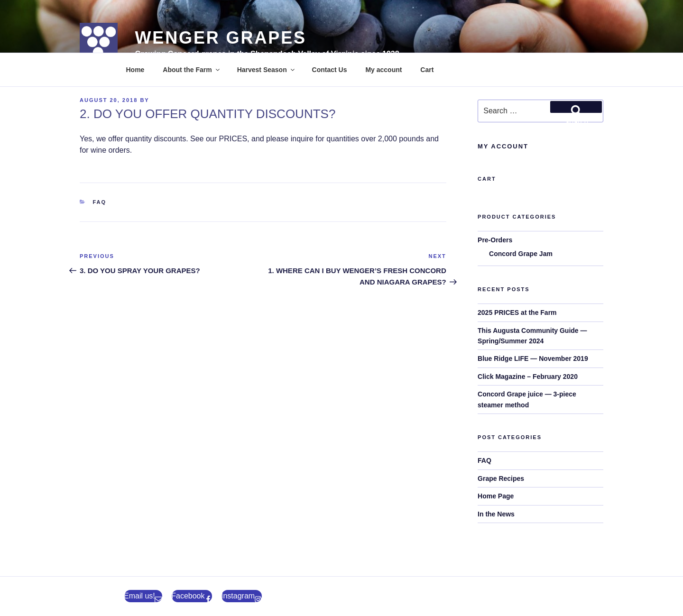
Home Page (496, 496)
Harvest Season (267, 70)
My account (383, 70)
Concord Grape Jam (521, 254)
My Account (503, 146)
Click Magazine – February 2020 (528, 377)
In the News (496, 514)
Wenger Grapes (220, 38)
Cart (427, 70)
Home (135, 70)
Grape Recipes (501, 478)
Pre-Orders (495, 240)
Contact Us (330, 70)
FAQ (100, 202)
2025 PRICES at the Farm (517, 313)
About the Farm (192, 70)
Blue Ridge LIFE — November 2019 (533, 359)
